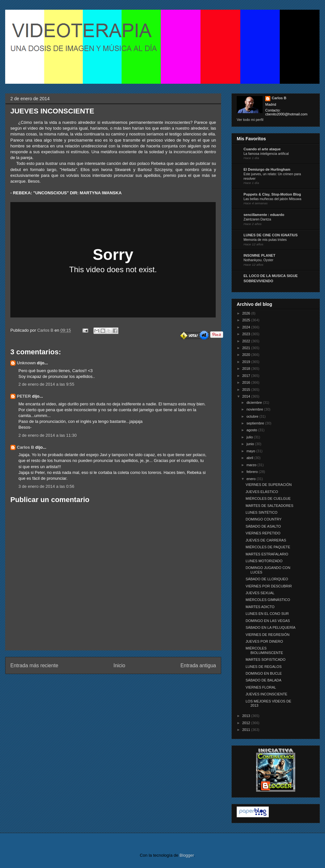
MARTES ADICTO (260, 607)
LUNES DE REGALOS (263, 667)
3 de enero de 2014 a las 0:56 (46, 486)
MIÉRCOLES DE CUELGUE (268, 498)
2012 (247, 723)
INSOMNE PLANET (259, 255)
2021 (247, 348)
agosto (252, 430)
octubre (253, 416)
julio (250, 437)
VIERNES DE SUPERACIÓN (268, 485)
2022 (247, 341)
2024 (247, 327)
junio (251, 444)
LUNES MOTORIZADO (264, 561)
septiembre (256, 423)
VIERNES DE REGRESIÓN (267, 635)
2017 (247, 376)
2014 (247, 396)
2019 (247, 362)
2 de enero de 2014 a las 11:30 (48, 435)
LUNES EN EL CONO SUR (267, 614)
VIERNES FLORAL (261, 687)
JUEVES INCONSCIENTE (266, 694)
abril (250, 458)
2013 (247, 716)
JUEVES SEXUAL (260, 593)
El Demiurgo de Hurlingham (267, 169)
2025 (247, 320)
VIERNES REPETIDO (263, 533)
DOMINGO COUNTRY (263, 519)
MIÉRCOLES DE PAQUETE (268, 547)
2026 (247, 313)
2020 (247, 355)
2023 (247, 334)
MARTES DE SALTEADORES (269, 506)
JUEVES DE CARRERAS (266, 540)
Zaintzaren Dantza (257, 219)
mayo (251, 451)
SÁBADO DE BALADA (263, 680)
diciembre (255, 402)
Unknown (26, 363)
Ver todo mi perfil (250, 120)
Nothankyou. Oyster (258, 260)
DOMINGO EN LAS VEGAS (268, 621)
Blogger (187, 855)
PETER (24, 396)
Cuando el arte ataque (262, 149)
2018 (247, 369)
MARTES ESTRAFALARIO (267, 554)
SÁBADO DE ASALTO (263, 526)
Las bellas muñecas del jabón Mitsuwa (272, 199)
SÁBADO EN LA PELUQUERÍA (270, 627)
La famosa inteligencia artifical (266, 154)
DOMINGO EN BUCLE (264, 673)
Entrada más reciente (34, 665)
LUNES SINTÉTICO (261, 512)
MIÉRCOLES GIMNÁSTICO (268, 600)
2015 (247, 390)
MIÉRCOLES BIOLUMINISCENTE (264, 650)
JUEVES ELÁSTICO (262, 492)
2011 (247, 730)
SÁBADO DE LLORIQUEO (267, 579)
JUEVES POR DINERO (264, 641)
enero (251, 479)
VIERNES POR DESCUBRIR (269, 586)
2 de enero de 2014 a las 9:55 (46, 384)
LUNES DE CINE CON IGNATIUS (271, 235)
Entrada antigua (198, 665)
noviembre (255, 409)
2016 (247, 382)
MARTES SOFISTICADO (265, 659)
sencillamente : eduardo (264, 215)
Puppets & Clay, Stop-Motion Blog (272, 194)
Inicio (119, 665)
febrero (253, 472)
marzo (252, 465)
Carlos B (46, 330)
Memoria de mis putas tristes (265, 240)
